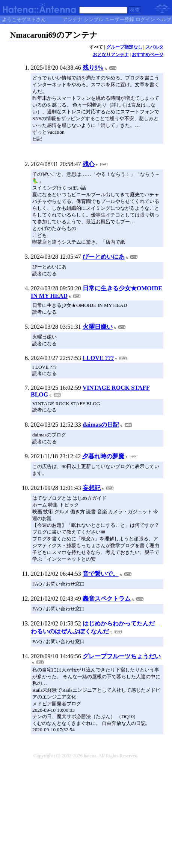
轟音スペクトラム (107, 599)
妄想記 (92, 488)
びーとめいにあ (104, 257)
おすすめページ (148, 55)
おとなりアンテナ (111, 55)
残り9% (93, 68)
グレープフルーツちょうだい (122, 656)
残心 (89, 164)
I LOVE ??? (98, 358)
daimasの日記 (101, 425)
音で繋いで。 (101, 574)
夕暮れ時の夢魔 (103, 456)
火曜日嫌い (98, 327)
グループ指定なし (124, 47)
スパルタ (154, 47)
